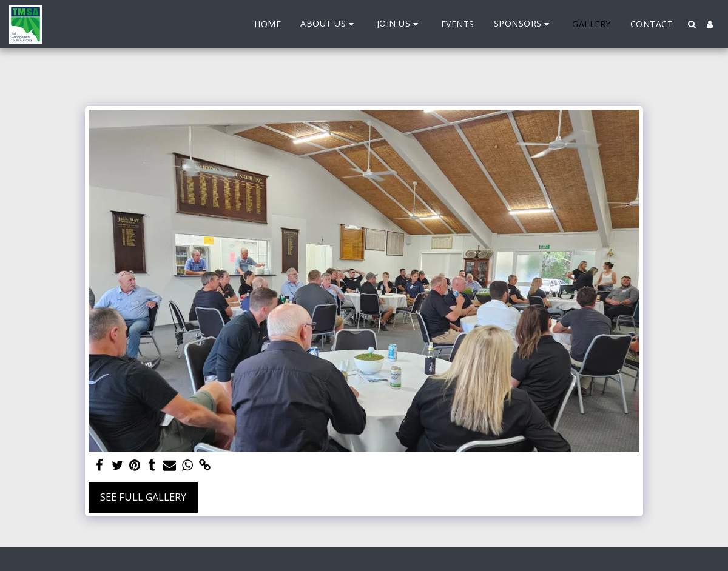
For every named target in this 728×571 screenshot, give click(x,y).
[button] (329, 24)
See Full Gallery (143, 497)
